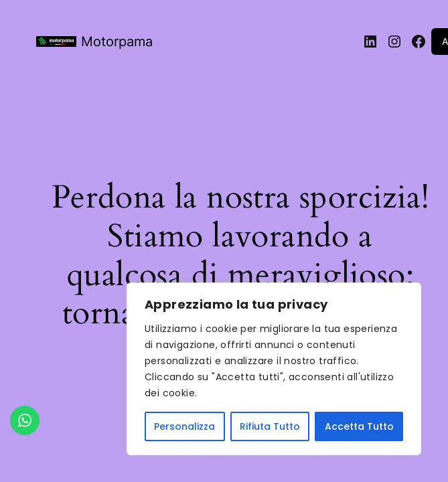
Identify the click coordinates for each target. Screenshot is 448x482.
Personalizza (184, 426)
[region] (274, 369)
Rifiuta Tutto (270, 426)
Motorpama (117, 42)
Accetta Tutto (359, 426)
